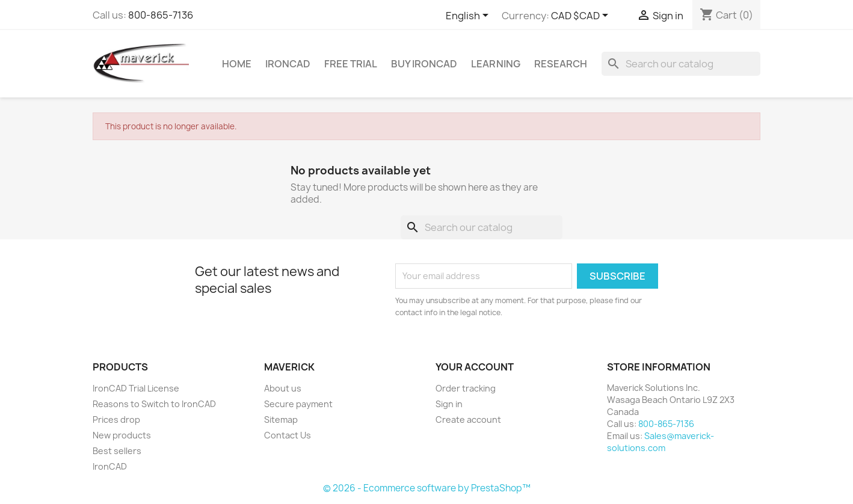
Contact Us (288, 435)
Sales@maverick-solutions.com (661, 442)
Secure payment (298, 404)
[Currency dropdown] (582, 16)
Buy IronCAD (424, 64)
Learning (496, 64)
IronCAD (110, 466)
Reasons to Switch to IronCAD (154, 404)
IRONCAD (288, 64)
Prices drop (116, 419)
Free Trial (351, 64)
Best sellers (117, 451)
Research (561, 64)
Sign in (449, 404)
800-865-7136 (161, 15)
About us (283, 388)
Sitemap (281, 419)
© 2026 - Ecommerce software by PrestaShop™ (427, 488)
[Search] (681, 64)
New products (122, 435)
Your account (475, 367)
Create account (468, 419)
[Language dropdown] (469, 16)
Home (237, 64)
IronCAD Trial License (136, 388)
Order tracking (466, 388)
